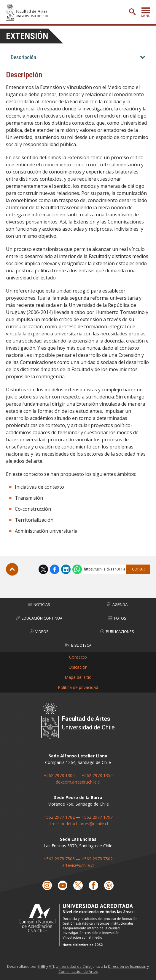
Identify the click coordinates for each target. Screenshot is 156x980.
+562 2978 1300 (59, 775)
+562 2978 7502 (97, 859)
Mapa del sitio (78, 677)
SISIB (42, 966)
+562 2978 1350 (97, 775)
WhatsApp (77, 569)
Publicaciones (117, 632)
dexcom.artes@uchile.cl (78, 782)
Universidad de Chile (73, 966)
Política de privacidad (78, 687)
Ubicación (78, 667)
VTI (51, 966)
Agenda (117, 604)
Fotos (117, 618)
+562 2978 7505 (59, 859)
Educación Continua (39, 618)
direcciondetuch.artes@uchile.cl (78, 824)
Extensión (27, 36)
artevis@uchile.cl (78, 865)
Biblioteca (78, 645)
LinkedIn (66, 569)
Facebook (55, 569)
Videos (39, 632)
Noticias (39, 604)
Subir (12, 569)
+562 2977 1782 (59, 817)
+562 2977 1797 (97, 817)
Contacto (78, 657)
